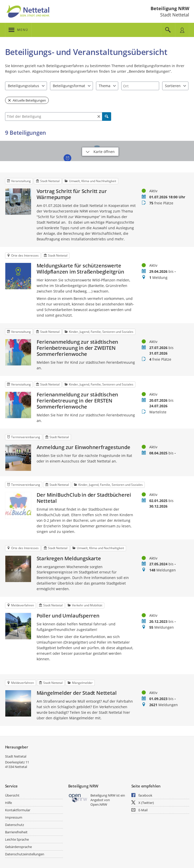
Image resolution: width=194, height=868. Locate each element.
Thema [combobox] (105, 86)
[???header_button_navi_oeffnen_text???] (18, 30)
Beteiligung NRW (170, 8)
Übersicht (12, 795)
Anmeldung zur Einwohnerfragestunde (83, 447)
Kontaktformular (18, 810)
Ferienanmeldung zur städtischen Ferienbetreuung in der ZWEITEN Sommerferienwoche (78, 348)
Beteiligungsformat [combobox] (69, 86)
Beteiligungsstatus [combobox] (23, 86)
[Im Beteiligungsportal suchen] (168, 30)
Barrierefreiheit (16, 832)
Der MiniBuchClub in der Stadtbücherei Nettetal (84, 498)
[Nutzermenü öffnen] (182, 30)
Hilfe (8, 803)
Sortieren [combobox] (173, 86)
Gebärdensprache (18, 847)
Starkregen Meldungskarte (69, 558)
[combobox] (140, 86)
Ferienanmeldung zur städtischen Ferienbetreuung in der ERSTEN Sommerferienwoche (78, 401)
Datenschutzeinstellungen (25, 854)
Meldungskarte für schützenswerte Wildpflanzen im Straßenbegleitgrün (80, 269)
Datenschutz (15, 825)
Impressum (14, 817)
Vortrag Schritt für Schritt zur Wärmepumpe (72, 194)
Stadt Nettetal (16, 756)
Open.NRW (99, 804)
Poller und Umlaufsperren (68, 616)
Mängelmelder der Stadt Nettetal (77, 693)
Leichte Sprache (17, 839)
